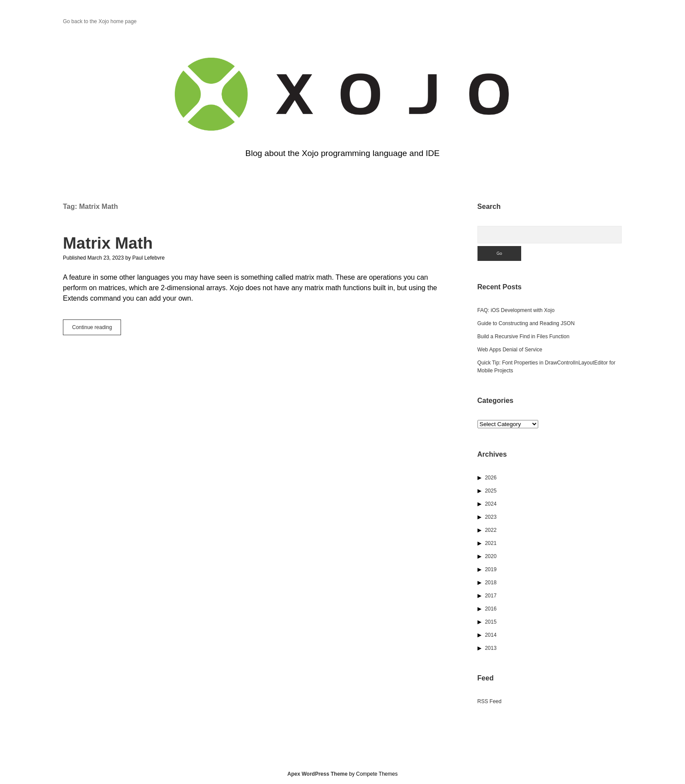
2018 (491, 583)
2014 (491, 635)
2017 (491, 596)
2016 (491, 609)
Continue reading (97, 329)
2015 (491, 622)
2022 (491, 530)
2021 (491, 543)
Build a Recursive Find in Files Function (524, 336)
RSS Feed (490, 701)
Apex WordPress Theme (318, 774)
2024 (491, 504)
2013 (491, 648)
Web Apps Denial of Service (510, 350)
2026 (491, 478)
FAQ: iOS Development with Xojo (516, 310)
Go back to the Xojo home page (100, 21)
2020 (491, 556)
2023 (491, 517)
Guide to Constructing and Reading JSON (526, 323)
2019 (491, 569)
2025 (491, 491)
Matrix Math (108, 243)
